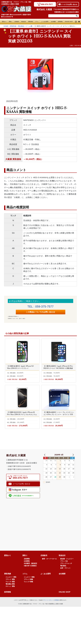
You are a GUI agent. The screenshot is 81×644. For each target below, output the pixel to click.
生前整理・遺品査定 (30, 566)
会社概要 (53, 22)
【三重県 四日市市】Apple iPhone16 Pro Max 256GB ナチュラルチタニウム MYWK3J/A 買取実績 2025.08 (22, 416)
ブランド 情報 (28, 582)
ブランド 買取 (10, 582)
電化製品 (21, 26)
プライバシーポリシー (48, 602)
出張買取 (27, 563)
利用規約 (57, 602)
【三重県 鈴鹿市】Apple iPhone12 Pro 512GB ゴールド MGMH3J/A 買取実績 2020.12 (58, 370)
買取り (10, 22)
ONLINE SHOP (69, 22)
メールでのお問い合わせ (69, 4)
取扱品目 (24, 22)
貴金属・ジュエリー (67, 561)
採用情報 (60, 22)
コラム (37, 22)
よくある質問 (45, 22)
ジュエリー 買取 (11, 579)
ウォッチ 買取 (10, 584)
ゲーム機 (29, 26)
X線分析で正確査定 (30, 568)
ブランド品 (64, 563)
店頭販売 (17, 22)
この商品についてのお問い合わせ (41, 314)
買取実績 (30, 22)
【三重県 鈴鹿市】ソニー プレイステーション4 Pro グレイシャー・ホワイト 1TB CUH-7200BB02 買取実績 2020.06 (59, 416)
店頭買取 (27, 561)
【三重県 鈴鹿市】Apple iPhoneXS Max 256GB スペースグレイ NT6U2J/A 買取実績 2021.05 (20, 370)
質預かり (4, 22)
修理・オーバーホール (49, 561)
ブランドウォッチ (66, 566)
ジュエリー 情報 (29, 579)
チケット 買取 (10, 589)
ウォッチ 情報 (28, 584)
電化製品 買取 (10, 586)
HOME (6, 26)
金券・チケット (65, 570)
